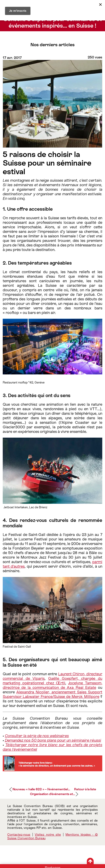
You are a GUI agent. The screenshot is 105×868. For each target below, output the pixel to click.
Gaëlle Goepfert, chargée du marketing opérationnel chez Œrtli (52, 681)
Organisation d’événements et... (52, 794)
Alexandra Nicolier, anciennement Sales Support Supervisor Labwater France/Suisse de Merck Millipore (52, 694)
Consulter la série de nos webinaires (37, 736)
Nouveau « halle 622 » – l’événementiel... (41, 789)
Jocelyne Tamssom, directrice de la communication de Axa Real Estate (52, 685)
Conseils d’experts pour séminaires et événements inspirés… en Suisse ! (52, 22)
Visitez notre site (48, 834)
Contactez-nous (19, 834)
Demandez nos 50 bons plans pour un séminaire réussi (53, 740)
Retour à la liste (85, 789)
